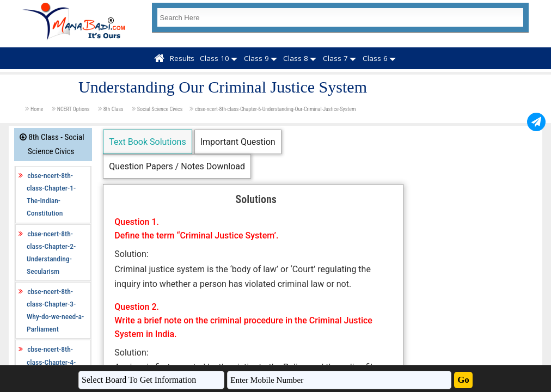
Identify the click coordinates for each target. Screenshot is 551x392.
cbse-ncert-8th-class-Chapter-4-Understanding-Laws (57, 362)
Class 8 (296, 58)
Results (182, 58)
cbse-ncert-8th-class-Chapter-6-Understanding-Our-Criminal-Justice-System (275, 109)
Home (38, 109)
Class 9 (256, 58)
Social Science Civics (160, 109)
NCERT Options (74, 109)
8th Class (114, 109)
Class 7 (335, 58)
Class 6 (375, 58)
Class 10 (215, 58)
